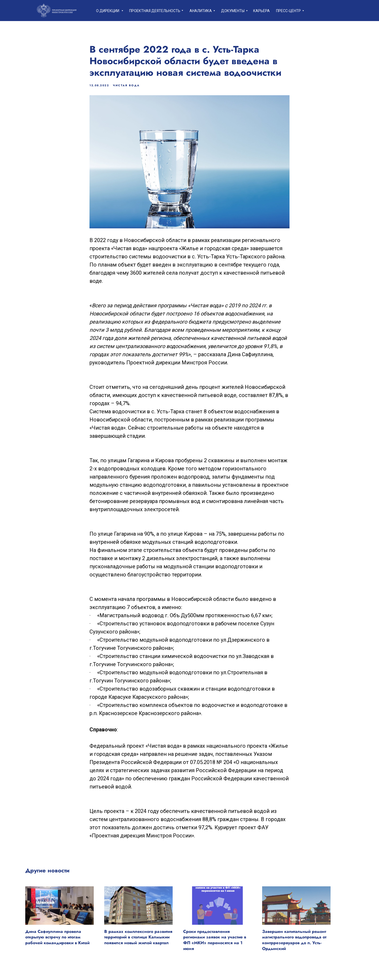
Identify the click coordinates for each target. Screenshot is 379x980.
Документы (233, 11)
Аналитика (201, 11)
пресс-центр (288, 11)
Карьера (261, 11)
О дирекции (108, 11)
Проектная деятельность (155, 11)
